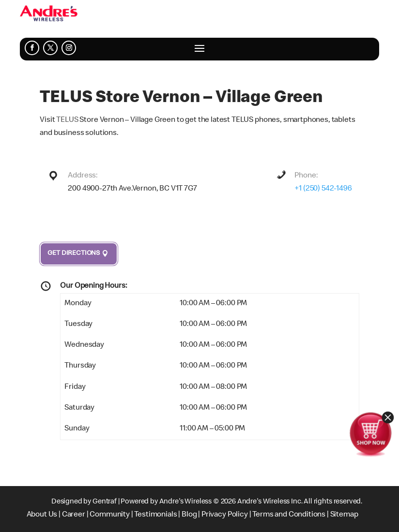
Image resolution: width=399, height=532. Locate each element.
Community (110, 515)
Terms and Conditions (289, 515)
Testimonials (155, 515)
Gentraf (105, 502)
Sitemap (344, 515)
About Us (42, 515)
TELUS (67, 120)
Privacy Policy (225, 515)
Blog (189, 515)
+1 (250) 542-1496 (323, 189)
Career (74, 515)
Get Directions (74, 253)
